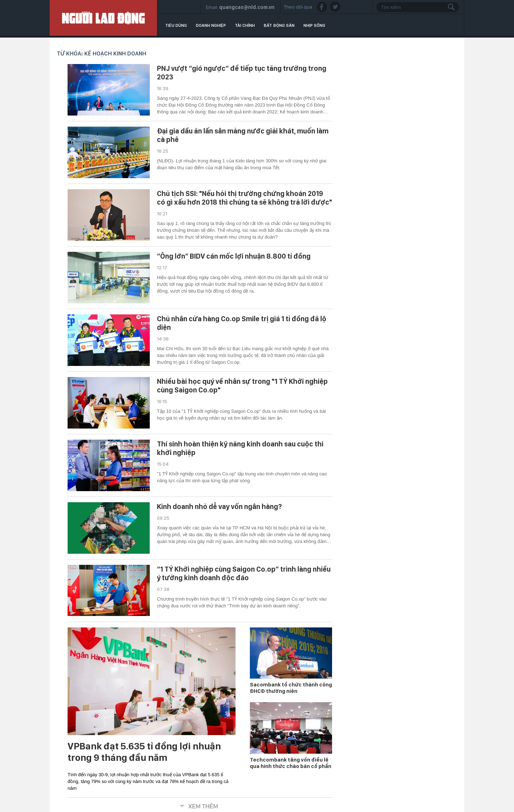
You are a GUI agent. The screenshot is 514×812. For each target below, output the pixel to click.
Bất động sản (279, 25)
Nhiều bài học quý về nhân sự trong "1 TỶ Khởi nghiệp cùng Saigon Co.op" (242, 386)
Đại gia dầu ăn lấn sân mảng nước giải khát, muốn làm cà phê (243, 135)
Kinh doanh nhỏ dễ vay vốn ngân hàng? (219, 507)
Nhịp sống (314, 25)
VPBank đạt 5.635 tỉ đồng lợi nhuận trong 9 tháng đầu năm (144, 752)
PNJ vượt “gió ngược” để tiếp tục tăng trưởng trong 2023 (242, 73)
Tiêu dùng (176, 25)
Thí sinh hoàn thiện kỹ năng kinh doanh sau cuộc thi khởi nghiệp (240, 448)
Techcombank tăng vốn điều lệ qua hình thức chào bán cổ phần (291, 763)
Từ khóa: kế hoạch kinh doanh (102, 53)
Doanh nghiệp (211, 25)
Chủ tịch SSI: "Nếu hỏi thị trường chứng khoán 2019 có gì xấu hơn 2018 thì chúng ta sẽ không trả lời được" (244, 198)
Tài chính (245, 25)
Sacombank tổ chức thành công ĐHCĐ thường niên (291, 688)
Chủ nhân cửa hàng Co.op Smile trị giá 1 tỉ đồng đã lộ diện (242, 323)
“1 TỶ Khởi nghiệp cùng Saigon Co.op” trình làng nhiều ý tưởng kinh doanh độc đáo (244, 573)
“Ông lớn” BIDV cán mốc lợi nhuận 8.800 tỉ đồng (234, 256)
